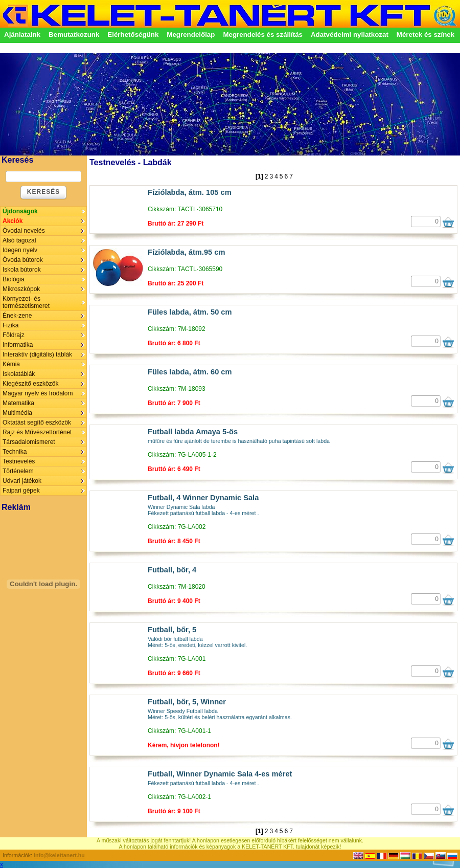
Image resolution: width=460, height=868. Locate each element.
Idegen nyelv (20, 250)
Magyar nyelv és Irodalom (38, 393)
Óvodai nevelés (24, 231)
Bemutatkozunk (74, 35)
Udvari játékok (22, 481)
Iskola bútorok (22, 270)
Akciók (13, 221)
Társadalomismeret (29, 442)
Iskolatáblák (19, 374)
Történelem (18, 471)
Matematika (18, 403)
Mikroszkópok (21, 289)
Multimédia (17, 413)
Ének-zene (17, 316)
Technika (15, 452)
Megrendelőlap (191, 35)
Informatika (18, 345)
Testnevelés (19, 461)
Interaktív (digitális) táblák (37, 354)
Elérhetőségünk (133, 35)
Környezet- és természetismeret (26, 302)
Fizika (10, 325)
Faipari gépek (21, 491)
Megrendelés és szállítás (263, 35)
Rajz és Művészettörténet (37, 432)
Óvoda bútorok (23, 260)
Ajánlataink (22, 35)
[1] (259, 176)
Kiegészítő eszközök (30, 384)
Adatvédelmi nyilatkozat (350, 35)
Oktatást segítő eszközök (37, 422)
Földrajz (14, 335)
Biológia (14, 279)
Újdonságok (20, 211)
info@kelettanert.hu (59, 855)
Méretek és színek (425, 35)
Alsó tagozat (19, 240)
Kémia (11, 364)
